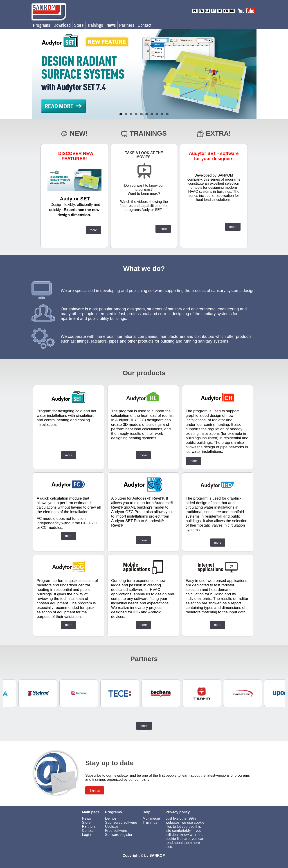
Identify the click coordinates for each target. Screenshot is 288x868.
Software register (119, 835)
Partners (127, 25)
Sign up (95, 790)
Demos (111, 818)
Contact (145, 25)
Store (79, 25)
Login (86, 835)
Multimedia (151, 818)
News (111, 25)
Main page (91, 812)
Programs (42, 25)
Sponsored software (121, 822)
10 (167, 114)
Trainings (95, 25)
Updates (112, 827)
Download (62, 25)
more (93, 230)
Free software (116, 831)
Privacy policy (178, 812)
